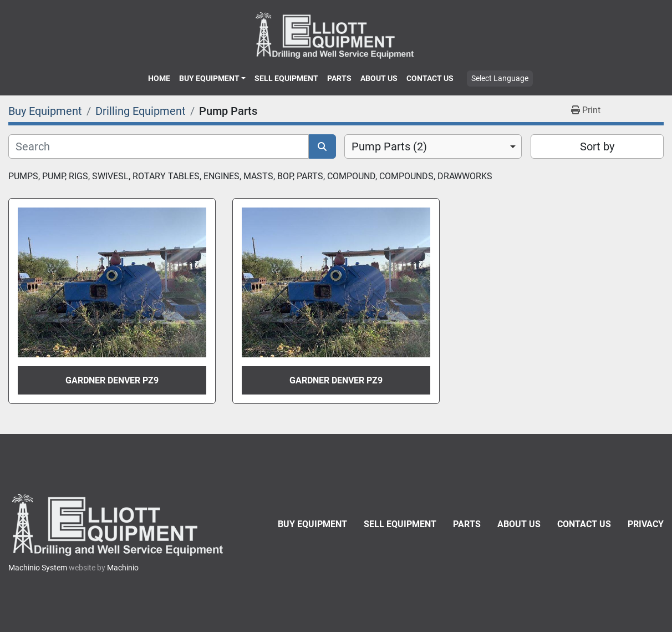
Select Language (500, 78)
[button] (212, 78)
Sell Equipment (286, 78)
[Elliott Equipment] (119, 525)
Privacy (646, 524)
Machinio (123, 568)
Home (159, 78)
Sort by (597, 146)
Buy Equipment (209, 78)
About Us (379, 78)
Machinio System (38, 568)
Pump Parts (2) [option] (389, 146)
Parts (339, 78)
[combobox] (433, 146)
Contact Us (430, 78)
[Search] (159, 146)
